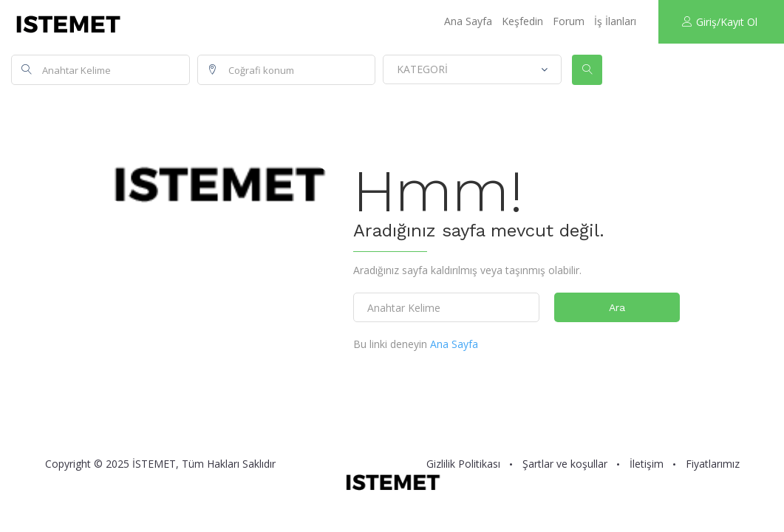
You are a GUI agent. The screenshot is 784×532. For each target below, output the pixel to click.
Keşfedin (522, 21)
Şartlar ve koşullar (565, 464)
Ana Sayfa (468, 21)
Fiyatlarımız (713, 464)
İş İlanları (615, 21)
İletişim (647, 464)
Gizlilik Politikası (463, 464)
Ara (617, 307)
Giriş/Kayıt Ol (720, 22)
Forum (569, 21)
